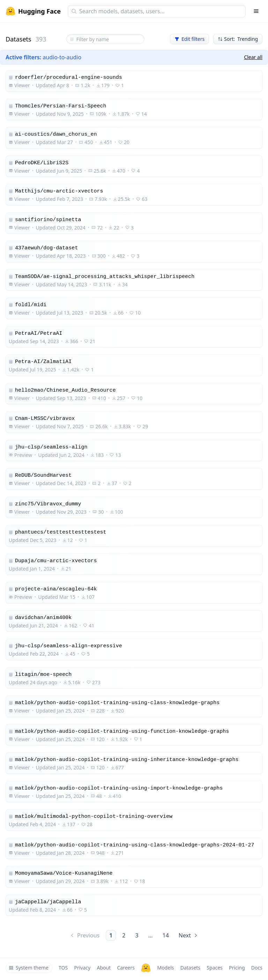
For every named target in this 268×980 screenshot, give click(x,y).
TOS (63, 968)
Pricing (237, 968)
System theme (29, 968)
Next (189, 935)
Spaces (214, 968)
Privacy (82, 968)
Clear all (253, 57)
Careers (126, 968)
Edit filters (189, 39)
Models (165, 968)
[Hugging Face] (146, 968)
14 (166, 935)
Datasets (190, 968)
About (104, 968)
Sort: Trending (238, 39)
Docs (257, 968)
